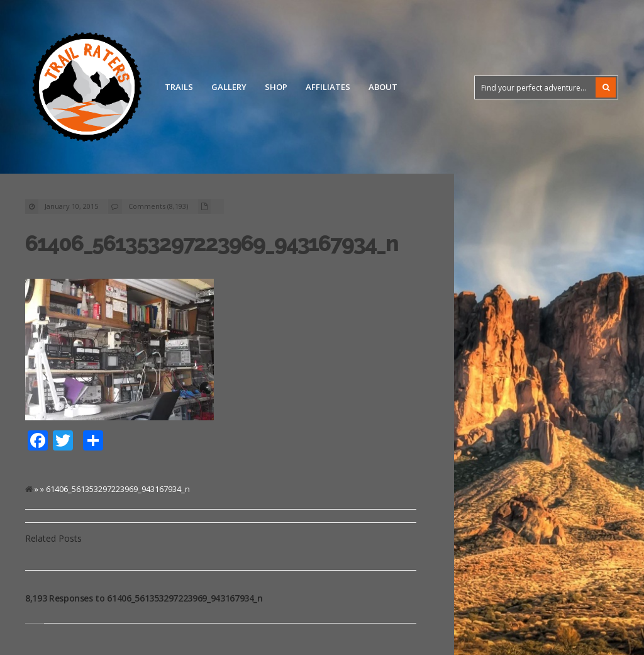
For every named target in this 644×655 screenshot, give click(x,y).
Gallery (229, 87)
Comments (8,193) (158, 206)
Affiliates (328, 87)
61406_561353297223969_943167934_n (212, 243)
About (383, 87)
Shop (276, 87)
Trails (179, 87)
